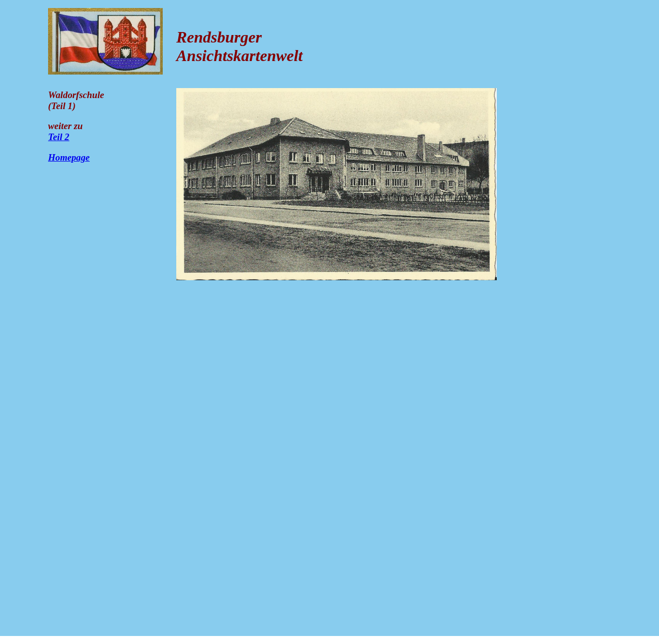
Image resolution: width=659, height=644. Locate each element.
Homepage (69, 157)
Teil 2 (59, 137)
